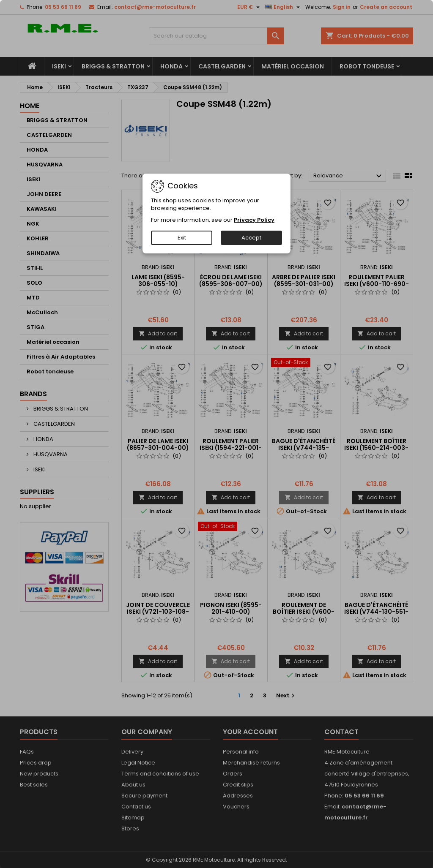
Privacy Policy (254, 220)
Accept (251, 238)
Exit (182, 238)
